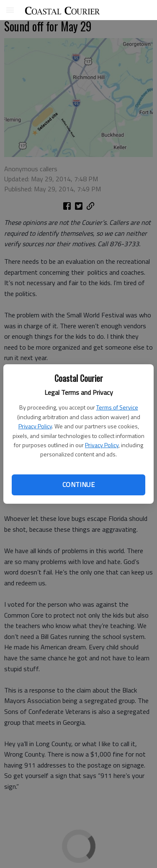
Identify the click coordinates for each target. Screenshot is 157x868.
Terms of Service (117, 407)
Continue (78, 484)
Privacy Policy (35, 426)
